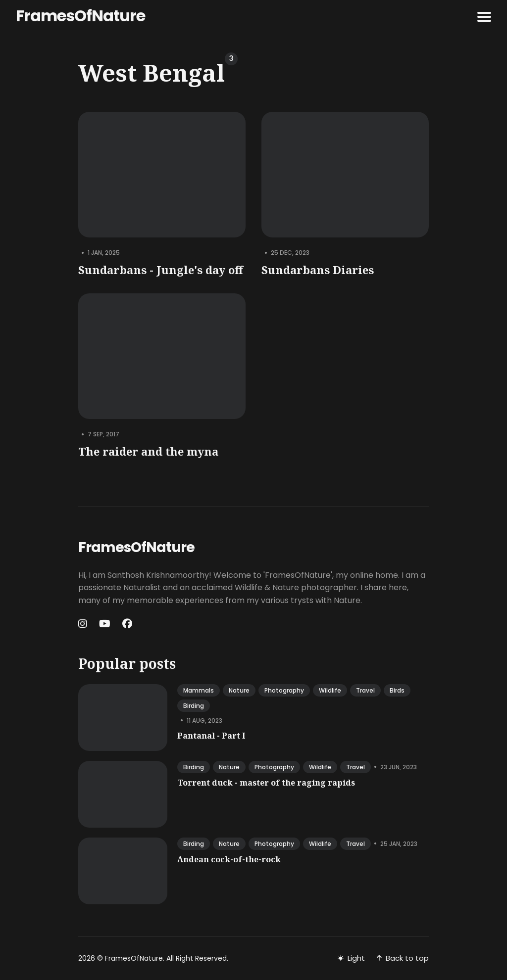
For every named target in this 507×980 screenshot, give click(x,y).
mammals (199, 690)
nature (239, 690)
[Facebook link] (127, 624)
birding (194, 706)
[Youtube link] (105, 624)
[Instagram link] (84, 624)
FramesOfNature (80, 16)
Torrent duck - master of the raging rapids (266, 783)
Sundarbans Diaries (318, 270)
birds (397, 690)
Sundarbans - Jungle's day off (161, 270)
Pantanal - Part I (211, 736)
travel (365, 690)
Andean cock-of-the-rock (229, 859)
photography (284, 690)
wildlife (330, 690)
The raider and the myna (148, 452)
